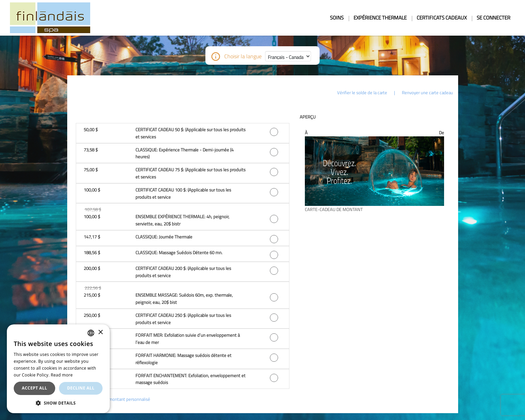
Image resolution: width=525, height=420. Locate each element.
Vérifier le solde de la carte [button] (362, 92)
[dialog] (58, 369)
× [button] (100, 332)
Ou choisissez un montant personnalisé (113, 399)
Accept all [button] (35, 388)
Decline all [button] (81, 388)
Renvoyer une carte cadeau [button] (427, 92)
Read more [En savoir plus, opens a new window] (62, 375)
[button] (183, 133)
